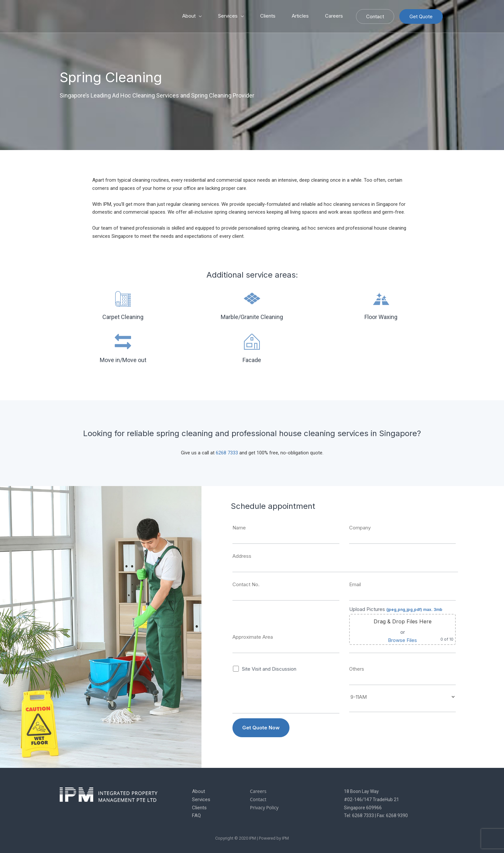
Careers (334, 16)
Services (228, 16)
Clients (268, 16)
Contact (375, 16)
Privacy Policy (264, 807)
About (189, 16)
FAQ (196, 815)
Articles (300, 16)
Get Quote (421, 16)
